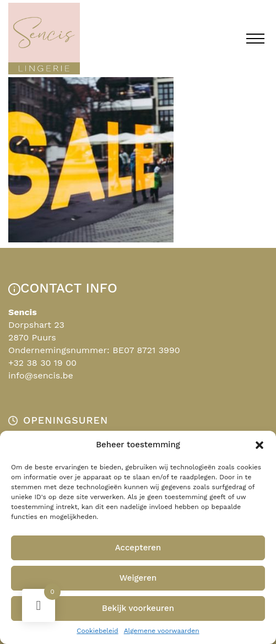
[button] (259, 445)
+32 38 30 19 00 (42, 363)
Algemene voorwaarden (162, 631)
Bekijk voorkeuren (138, 608)
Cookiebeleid (97, 631)
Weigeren (138, 578)
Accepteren (138, 548)
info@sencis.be (41, 375)
